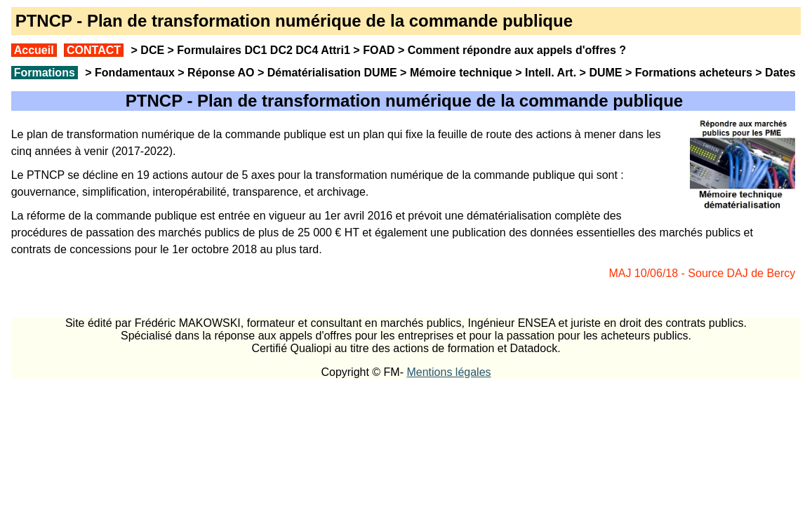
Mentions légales (448, 372)
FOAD (379, 50)
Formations (45, 73)
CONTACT (94, 50)
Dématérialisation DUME (332, 73)
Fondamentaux (133, 73)
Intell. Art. (551, 73)
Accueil (34, 50)
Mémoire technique (461, 73)
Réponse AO (221, 73)
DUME (605, 73)
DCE (152, 50)
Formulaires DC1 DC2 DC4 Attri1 (264, 50)
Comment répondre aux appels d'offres (512, 50)
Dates (780, 73)
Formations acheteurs (694, 73)
